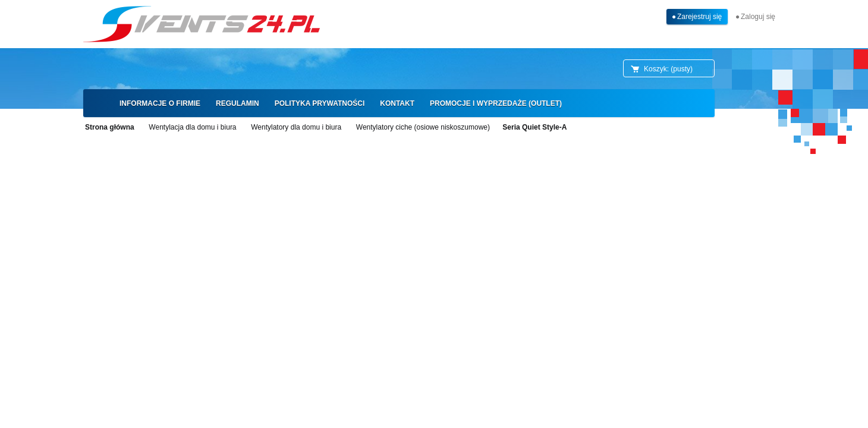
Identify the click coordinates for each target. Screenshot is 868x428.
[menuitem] (160, 103)
